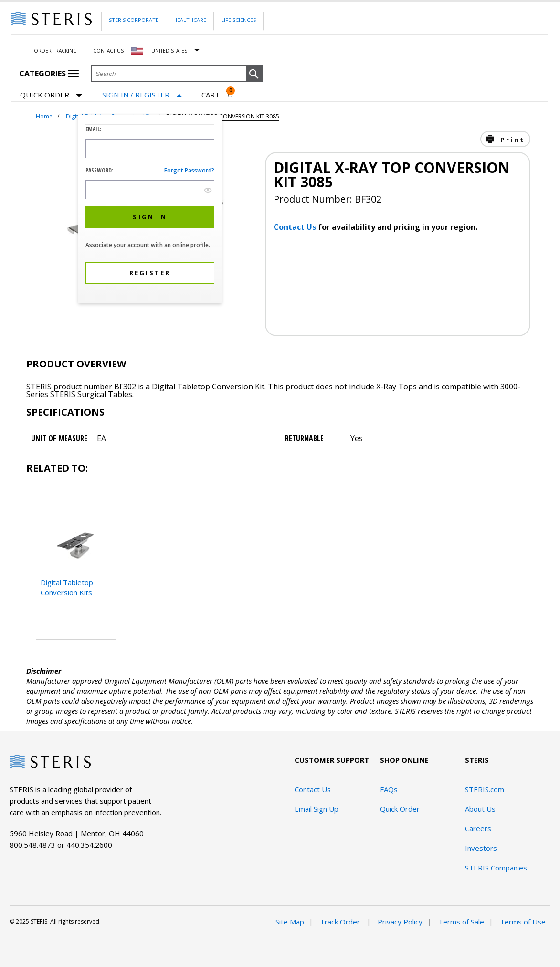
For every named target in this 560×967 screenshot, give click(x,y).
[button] (254, 74)
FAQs (389, 789)
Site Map (290, 922)
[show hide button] (208, 190)
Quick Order (51, 95)
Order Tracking (55, 51)
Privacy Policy (400, 922)
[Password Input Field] (150, 190)
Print (511, 140)
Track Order (341, 922)
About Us (480, 809)
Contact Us (108, 51)
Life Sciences (238, 20)
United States (169, 51)
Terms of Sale (461, 922)
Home (44, 116)
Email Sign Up (317, 809)
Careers (478, 828)
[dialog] (150, 210)
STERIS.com (485, 789)
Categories (49, 74)
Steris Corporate (134, 20)
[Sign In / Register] (142, 95)
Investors (481, 848)
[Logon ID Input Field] (150, 149)
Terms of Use (523, 922)
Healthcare (190, 20)
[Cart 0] (217, 95)
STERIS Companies (496, 868)
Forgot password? (189, 170)
